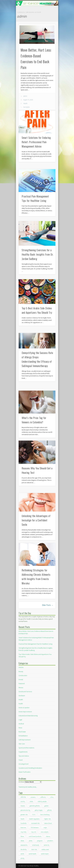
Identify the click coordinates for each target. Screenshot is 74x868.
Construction (23, 675)
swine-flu (47, 845)
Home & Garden (24, 708)
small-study (36, 845)
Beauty (21, 671)
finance (23, 806)
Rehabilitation (23, 736)
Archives (21, 782)
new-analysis (45, 832)
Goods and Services (25, 692)
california (43, 797)
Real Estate (22, 732)
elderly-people (42, 801)
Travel (21, 760)
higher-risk (47, 819)
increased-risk (35, 823)
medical (21, 724)
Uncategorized (23, 764)
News (20, 728)
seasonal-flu (24, 845)
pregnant (40, 841)
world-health (32, 854)
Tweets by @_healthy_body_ (28, 787)
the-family (24, 849)
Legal (20, 720)
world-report (45, 854)
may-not (33, 832)
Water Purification (25, 772)
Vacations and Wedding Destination (30, 768)
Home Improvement (25, 712)
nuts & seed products (35, 836)
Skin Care (22, 744)
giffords (49, 810)
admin (25, 96)
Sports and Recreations (26, 748)
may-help (23, 832)
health (21, 704)
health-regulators (34, 819)
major (45, 828)
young (22, 858)
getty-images (39, 810)
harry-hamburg (45, 815)
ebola (31, 801)
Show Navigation (50, 20)
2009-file (23, 797)
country (23, 801)
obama (48, 836)
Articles (21, 667)
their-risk (34, 849)
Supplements (23, 752)
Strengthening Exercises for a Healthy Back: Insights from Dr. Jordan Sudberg (38, 254)
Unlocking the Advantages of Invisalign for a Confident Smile (36, 520)
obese (22, 841)
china (52, 797)
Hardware (22, 696)
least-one (23, 828)
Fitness (21, 688)
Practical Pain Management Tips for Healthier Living (35, 644)
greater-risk (24, 815)
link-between (35, 828)
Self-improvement (25, 740)
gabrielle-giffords (35, 806)
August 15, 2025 (28, 100)
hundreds (23, 823)
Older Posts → (48, 605)
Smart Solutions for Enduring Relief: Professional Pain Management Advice (36, 142)
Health (25, 103)
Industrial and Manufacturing (28, 716)
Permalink (26, 107)
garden (47, 806)
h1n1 (34, 815)
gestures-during (25, 810)
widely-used (45, 849)
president (50, 841)
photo (31, 841)
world (22, 854)
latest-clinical (48, 823)
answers (33, 797)
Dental (21, 679)
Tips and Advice (24, 756)
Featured (22, 684)
